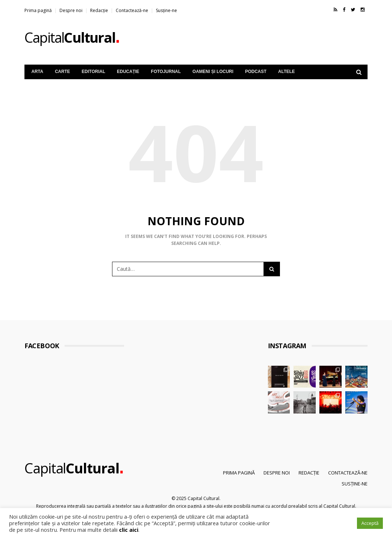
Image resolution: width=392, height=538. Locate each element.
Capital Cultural (203, 498)
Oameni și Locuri (213, 72)
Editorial (93, 72)
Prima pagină (38, 10)
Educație (128, 72)
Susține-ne (166, 10)
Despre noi (71, 10)
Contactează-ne (132, 10)
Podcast (256, 72)
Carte (62, 72)
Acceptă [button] (370, 523)
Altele (287, 72)
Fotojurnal (166, 72)
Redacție (99, 10)
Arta (37, 72)
